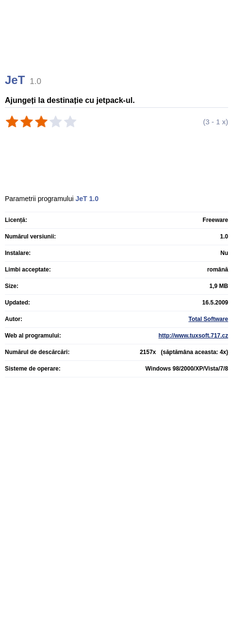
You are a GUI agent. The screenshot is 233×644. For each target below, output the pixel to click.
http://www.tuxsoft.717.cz (193, 336)
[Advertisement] (118, 49)
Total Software (208, 319)
